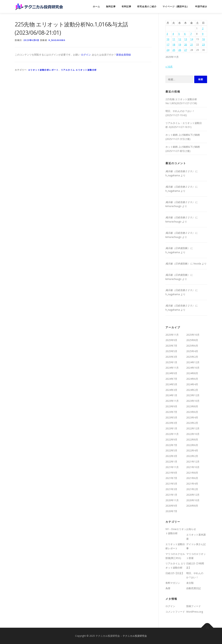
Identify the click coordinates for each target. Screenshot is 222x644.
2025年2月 (192, 357)
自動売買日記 (194, 588)
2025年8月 (192, 340)
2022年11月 (172, 434)
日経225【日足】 (175, 573)
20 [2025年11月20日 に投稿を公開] (186, 45)
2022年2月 (192, 456)
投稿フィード (194, 606)
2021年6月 (192, 478)
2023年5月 (171, 417)
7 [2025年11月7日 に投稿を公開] (191, 34)
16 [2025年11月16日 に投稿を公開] (203, 39)
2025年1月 (171, 362)
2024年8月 (192, 373)
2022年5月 (171, 450)
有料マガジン (173, 583)
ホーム (96, 7)
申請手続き (201, 7)
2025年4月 (192, 351)
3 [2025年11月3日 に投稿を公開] (167, 34)
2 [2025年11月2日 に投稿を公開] (203, 28)
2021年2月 (192, 489)
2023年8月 (192, 406)
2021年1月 (171, 495)
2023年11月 (172, 401)
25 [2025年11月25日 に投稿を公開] (174, 50)
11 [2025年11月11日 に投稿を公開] (174, 39)
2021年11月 (172, 467)
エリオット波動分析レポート (43, 70)
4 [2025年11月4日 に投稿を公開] (173, 34)
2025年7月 (171, 346)
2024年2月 (192, 390)
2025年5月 (171, 351)
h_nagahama (57, 40)
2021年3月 (171, 489)
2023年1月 (171, 428)
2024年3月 (171, 390)
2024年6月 (192, 379)
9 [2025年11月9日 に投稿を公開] (203, 34)
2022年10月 (193, 434)
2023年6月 (192, 412)
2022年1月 (171, 462)
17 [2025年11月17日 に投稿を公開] (168, 45)
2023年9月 (171, 406)
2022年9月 (171, 439)
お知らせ (191, 529)
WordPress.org (195, 612)
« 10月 (169, 67)
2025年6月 (192, 346)
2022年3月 (171, 456)
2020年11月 (172, 500)
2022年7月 (171, 445)
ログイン (86, 55)
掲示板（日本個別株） (178, 248)
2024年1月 (171, 395)
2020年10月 (193, 500)
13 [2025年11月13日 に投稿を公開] (186, 39)
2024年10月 (193, 368)
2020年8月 (192, 506)
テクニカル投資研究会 (135, 636)
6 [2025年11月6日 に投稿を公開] (185, 34)
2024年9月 (171, 373)
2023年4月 (192, 417)
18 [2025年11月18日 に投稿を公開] (174, 45)
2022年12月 (193, 428)
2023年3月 (171, 423)
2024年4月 (192, 384)
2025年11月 (172, 335)
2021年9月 (171, 473)
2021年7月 (171, 478)
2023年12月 (193, 395)
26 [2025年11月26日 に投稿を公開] (180, 50)
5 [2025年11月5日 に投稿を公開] (179, 34)
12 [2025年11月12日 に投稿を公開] (180, 39)
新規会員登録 (123, 55)
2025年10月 (193, 335)
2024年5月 (171, 384)
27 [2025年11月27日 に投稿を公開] (186, 50)
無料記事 (111, 7)
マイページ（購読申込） (176, 7)
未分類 (190, 583)
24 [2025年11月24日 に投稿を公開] (168, 50)
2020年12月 (193, 495)
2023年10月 (193, 401)
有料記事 (126, 7)
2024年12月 (193, 362)
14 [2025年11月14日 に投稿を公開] (192, 39)
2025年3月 (171, 357)
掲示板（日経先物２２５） (180, 171)
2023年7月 (171, 412)
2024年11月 (172, 368)
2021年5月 (171, 484)
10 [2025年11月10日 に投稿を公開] (168, 39)
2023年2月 (192, 423)
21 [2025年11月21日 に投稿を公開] (192, 45)
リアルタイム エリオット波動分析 (79, 70)
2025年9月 (171, 340)
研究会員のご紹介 (147, 7)
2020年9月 (171, 506)
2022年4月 (192, 450)
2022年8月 (192, 439)
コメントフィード (175, 612)
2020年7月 (171, 511)
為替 (168, 588)
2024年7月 (171, 379)
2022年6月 (192, 445)
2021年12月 (193, 462)
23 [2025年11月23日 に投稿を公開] (203, 45)
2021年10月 (193, 467)
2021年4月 (192, 484)
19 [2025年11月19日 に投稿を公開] (180, 45)
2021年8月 (192, 473)
